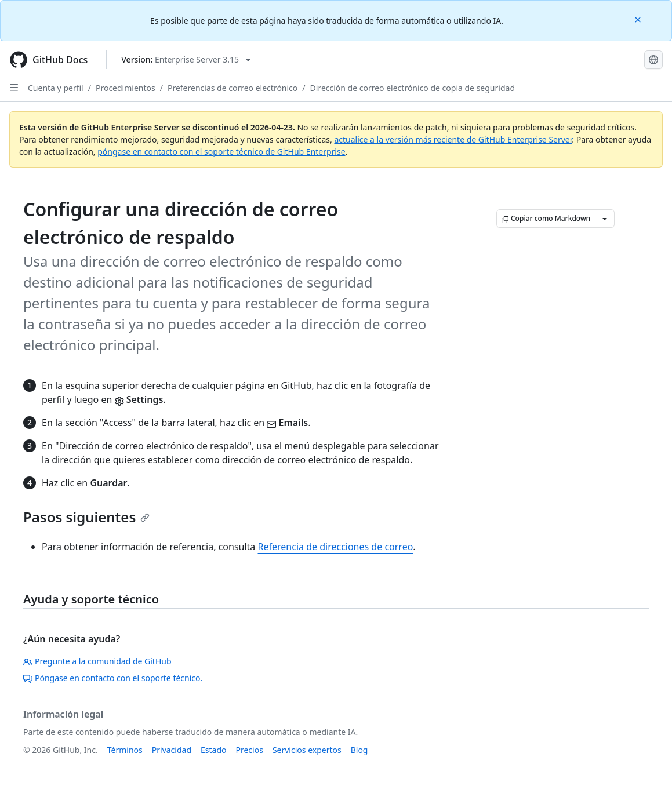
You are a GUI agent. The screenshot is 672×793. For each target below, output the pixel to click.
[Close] (639, 19)
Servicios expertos (307, 750)
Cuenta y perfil (56, 88)
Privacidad (172, 750)
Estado (213, 750)
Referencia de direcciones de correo (336, 547)
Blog (359, 750)
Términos (125, 750)
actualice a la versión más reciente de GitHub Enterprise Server (453, 139)
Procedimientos (126, 88)
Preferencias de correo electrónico (233, 88)
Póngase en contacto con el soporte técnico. (113, 678)
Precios (250, 750)
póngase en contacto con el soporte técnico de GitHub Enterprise (221, 152)
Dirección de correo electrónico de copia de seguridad (413, 88)
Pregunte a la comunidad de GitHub (97, 661)
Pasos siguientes (86, 517)
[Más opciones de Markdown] (605, 219)
